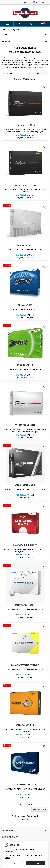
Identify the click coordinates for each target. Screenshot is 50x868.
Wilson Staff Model (25, 485)
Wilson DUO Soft (25, 245)
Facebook (25, 820)
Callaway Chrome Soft (25, 545)
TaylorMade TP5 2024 (25, 785)
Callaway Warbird (25, 725)
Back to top (40, 809)
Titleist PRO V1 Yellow (25, 185)
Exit (14, 863)
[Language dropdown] (40, 2)
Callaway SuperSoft (25, 605)
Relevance (16, 74)
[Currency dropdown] (28, 2)
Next (31, 804)
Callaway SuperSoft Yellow (25, 665)
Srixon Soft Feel (25, 365)
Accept (36, 863)
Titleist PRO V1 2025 (25, 125)
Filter (40, 73)
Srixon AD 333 (25, 305)
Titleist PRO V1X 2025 (25, 425)
